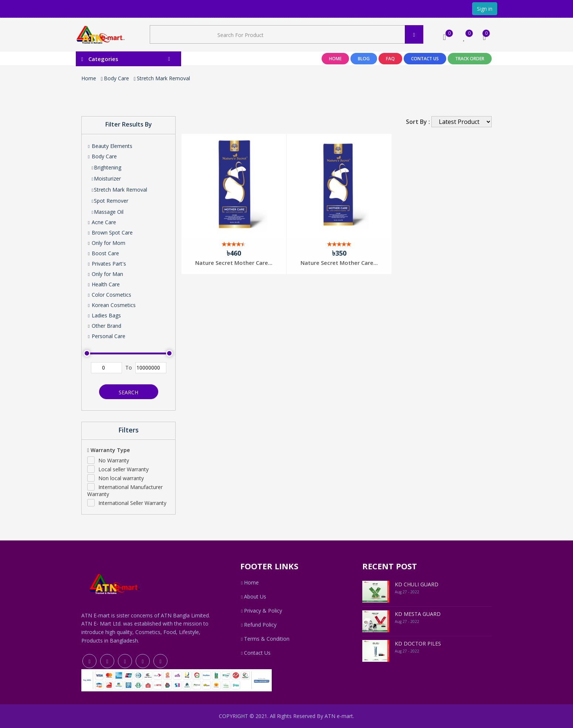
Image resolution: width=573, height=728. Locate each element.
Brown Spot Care (110, 232)
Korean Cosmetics (111, 305)
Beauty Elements (110, 146)
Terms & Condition (265, 639)
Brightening (106, 167)
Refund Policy (258, 625)
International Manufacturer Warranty (125, 491)
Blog (364, 59)
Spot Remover (110, 201)
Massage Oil (107, 212)
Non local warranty (121, 478)
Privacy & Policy (261, 611)
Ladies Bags (104, 315)
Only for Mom (106, 243)
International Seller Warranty (132, 503)
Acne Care (102, 222)
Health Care (104, 284)
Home (335, 59)
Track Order (470, 59)
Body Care (116, 78)
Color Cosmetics (109, 295)
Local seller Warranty (123, 469)
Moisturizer (106, 178)
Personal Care (106, 336)
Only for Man (105, 274)
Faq (390, 59)
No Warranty (114, 460)
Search (128, 392)
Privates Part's (107, 264)
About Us (253, 596)
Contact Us (425, 59)
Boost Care (103, 253)
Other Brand (104, 326)
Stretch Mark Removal (163, 78)
